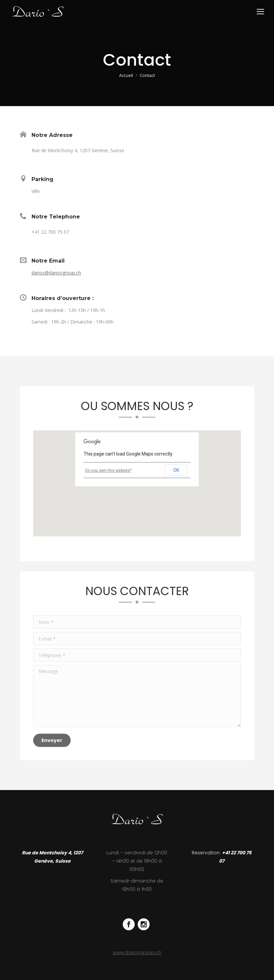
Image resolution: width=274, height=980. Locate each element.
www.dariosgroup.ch (137, 952)
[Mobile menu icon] (260, 12)
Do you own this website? (108, 470)
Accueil (126, 75)
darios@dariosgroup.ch (56, 273)
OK (176, 470)
